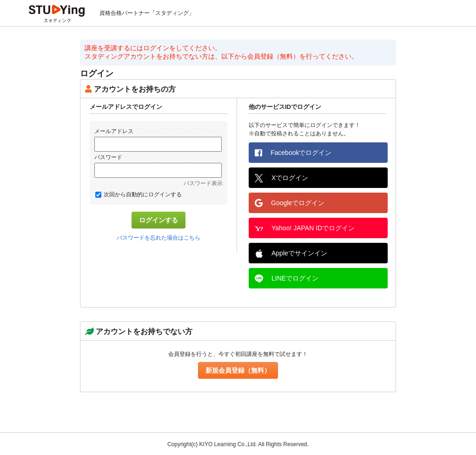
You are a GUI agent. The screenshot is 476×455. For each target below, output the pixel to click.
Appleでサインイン (291, 254)
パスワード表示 (203, 183)
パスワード (108, 157)
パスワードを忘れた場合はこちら (159, 238)
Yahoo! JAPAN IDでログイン (305, 228)
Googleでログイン (290, 203)
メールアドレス (114, 131)
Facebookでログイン (293, 153)
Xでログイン (281, 178)
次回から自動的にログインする (139, 194)
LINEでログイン (287, 279)
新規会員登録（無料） (238, 370)
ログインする (159, 220)
